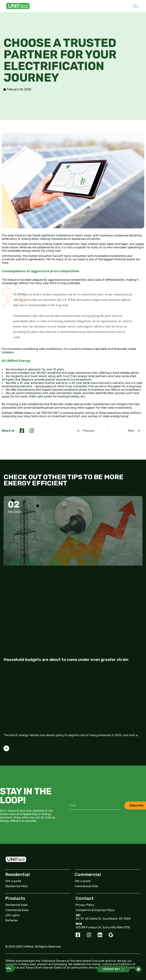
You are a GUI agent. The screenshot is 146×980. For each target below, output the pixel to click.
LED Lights (13, 915)
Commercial (88, 874)
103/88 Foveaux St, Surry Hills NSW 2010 (103, 927)
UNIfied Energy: (19, 361)
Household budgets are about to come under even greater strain (66, 660)
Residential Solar (17, 905)
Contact (85, 898)
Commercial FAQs (86, 886)
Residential (17, 874)
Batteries (12, 920)
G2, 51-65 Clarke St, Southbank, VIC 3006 (103, 919)
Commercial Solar (17, 910)
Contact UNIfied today (17, 413)
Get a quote (13, 881)
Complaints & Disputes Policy (95, 910)
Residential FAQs (17, 886)
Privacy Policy (85, 905)
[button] (136, 6)
